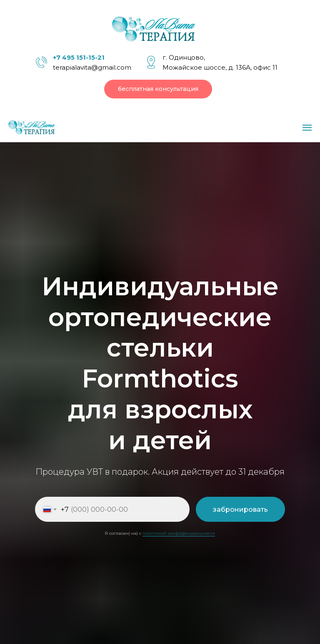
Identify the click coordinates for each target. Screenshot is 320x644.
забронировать (240, 509)
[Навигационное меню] (307, 128)
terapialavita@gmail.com (92, 67)
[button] (158, 89)
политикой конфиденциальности (179, 533)
